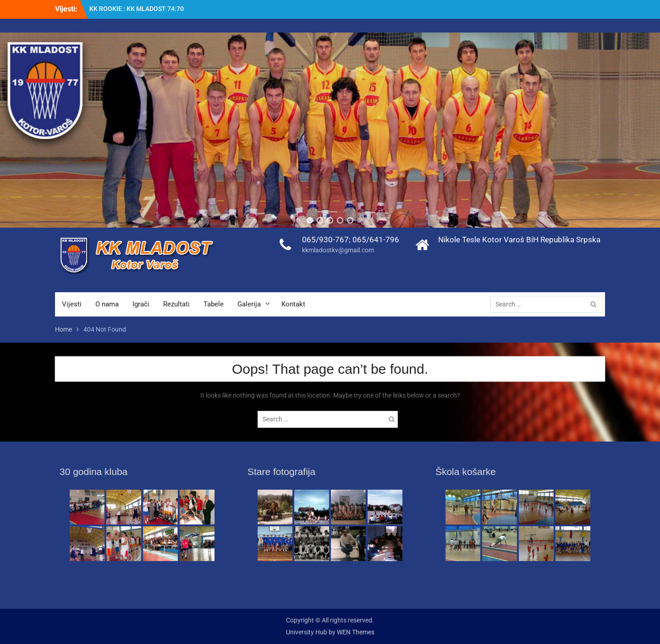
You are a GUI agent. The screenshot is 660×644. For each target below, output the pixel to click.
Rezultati (176, 304)
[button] (310, 220)
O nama (107, 304)
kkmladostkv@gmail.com (338, 250)
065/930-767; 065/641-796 (351, 240)
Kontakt (293, 304)
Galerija (249, 304)
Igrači (141, 304)
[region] (330, 130)
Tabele (214, 304)
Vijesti (72, 304)
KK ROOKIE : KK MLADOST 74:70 (137, 9)
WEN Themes (356, 632)
